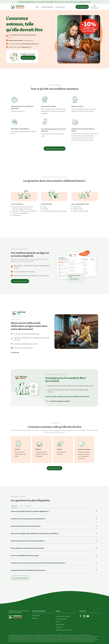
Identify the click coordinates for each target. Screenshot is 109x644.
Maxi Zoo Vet (35, 618)
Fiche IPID (58, 622)
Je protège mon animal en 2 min (55, 149)
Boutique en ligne (36, 615)
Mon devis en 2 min (28, 58)
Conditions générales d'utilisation (63, 616)
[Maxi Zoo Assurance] (18, 7)
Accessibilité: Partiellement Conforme (64, 630)
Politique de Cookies (60, 624)
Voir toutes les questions (20, 578)
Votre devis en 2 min (82, 7)
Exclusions (28, 506)
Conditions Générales (47, 7)
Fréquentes (14, 506)
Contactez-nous (60, 7)
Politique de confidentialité (62, 619)
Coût (21, 506)
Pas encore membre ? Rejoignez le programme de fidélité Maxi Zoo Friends (67, 396)
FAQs (37, 7)
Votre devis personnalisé (20, 281)
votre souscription (66, 2)
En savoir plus (15, 352)
